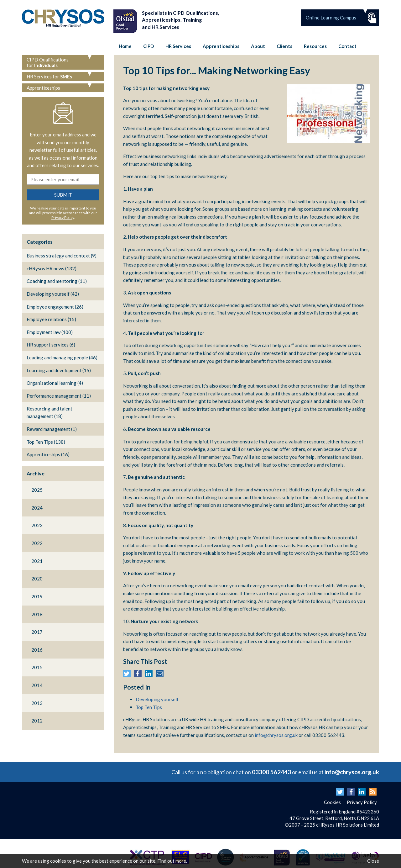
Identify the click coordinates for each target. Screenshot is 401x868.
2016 (37, 650)
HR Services (178, 46)
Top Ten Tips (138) (46, 442)
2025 (37, 490)
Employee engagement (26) (55, 307)
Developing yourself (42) (53, 294)
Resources (315, 46)
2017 (37, 632)
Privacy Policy (63, 217)
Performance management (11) (59, 396)
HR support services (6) (51, 345)
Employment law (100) (50, 332)
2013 (37, 703)
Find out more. (172, 861)
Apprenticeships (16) (48, 454)
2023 (37, 525)
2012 (37, 721)
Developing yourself (157, 699)
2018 (37, 614)
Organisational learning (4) (55, 383)
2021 (37, 561)
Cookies (332, 802)
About (258, 46)
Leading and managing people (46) (62, 357)
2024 (37, 508)
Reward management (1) (52, 429)
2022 (37, 543)
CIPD (148, 46)
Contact (347, 46)
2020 (37, 579)
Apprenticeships (221, 46)
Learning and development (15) (59, 370)
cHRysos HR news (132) (52, 268)
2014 (37, 685)
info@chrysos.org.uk (276, 735)
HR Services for (49, 77)
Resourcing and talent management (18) (49, 413)
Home (125, 46)
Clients (284, 46)
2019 (37, 596)
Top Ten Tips (149, 707)
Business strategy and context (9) (62, 256)
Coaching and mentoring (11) (57, 281)
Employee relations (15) (51, 319)
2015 (37, 667)
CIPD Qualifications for (48, 62)
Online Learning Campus (331, 18)
